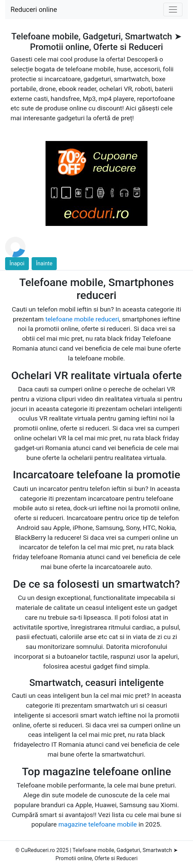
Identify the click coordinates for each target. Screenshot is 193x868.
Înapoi (17, 263)
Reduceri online (34, 10)
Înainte (44, 263)
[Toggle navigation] (173, 10)
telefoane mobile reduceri (82, 319)
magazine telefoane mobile (98, 824)
